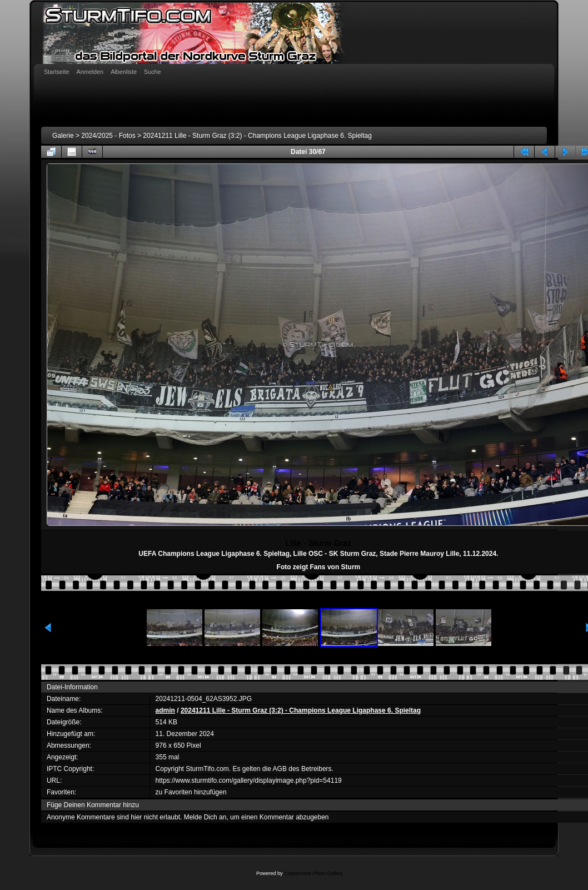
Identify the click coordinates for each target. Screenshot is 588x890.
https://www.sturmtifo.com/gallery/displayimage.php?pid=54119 (249, 780)
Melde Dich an (205, 817)
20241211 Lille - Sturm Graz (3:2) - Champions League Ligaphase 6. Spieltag (257, 136)
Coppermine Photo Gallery (313, 873)
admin (165, 710)
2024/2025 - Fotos (108, 136)
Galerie (63, 136)
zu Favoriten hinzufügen (191, 792)
